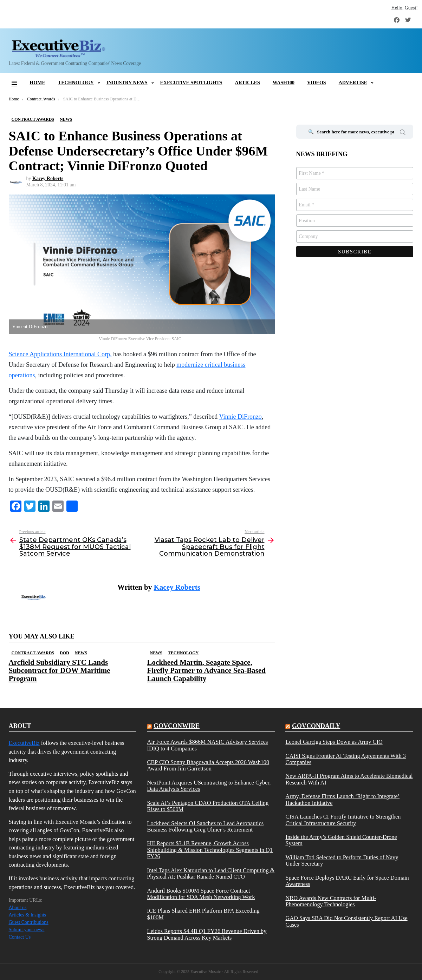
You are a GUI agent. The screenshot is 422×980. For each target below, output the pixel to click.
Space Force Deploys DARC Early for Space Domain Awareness (347, 881)
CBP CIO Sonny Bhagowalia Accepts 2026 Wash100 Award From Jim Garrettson (208, 766)
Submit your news (27, 930)
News (81, 653)
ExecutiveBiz (24, 743)
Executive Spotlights (191, 83)
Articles (248, 83)
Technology (76, 83)
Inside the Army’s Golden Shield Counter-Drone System (341, 840)
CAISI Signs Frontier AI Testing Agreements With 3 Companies (346, 759)
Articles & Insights (28, 915)
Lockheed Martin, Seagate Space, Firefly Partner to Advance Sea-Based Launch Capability (207, 670)
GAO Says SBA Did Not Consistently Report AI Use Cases (346, 921)
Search (403, 133)
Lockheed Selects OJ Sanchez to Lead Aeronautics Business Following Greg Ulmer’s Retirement (205, 827)
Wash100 (284, 83)
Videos (317, 83)
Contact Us (20, 937)
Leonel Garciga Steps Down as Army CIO (334, 742)
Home (38, 83)
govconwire (177, 726)
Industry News (127, 83)
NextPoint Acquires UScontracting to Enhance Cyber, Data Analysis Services (209, 786)
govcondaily (316, 726)
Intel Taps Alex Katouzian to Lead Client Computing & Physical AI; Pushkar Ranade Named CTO (211, 874)
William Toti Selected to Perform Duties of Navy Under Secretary (342, 861)
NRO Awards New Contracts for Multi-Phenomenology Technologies (331, 901)
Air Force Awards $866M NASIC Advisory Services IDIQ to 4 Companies (207, 745)
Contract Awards (33, 653)
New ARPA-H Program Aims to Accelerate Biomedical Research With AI (349, 779)
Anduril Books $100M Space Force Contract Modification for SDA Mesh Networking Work (201, 894)
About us (18, 908)
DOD (64, 653)
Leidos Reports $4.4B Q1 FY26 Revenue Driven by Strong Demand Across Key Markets (207, 934)
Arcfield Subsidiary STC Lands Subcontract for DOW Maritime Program (60, 670)
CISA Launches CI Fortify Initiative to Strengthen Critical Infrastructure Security (343, 820)
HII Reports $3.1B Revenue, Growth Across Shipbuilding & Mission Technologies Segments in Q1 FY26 (210, 850)
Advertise (353, 83)
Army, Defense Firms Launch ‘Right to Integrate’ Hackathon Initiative (342, 800)
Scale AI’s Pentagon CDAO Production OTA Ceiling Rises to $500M (208, 806)
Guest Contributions (29, 922)
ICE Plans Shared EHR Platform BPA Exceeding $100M (203, 914)
